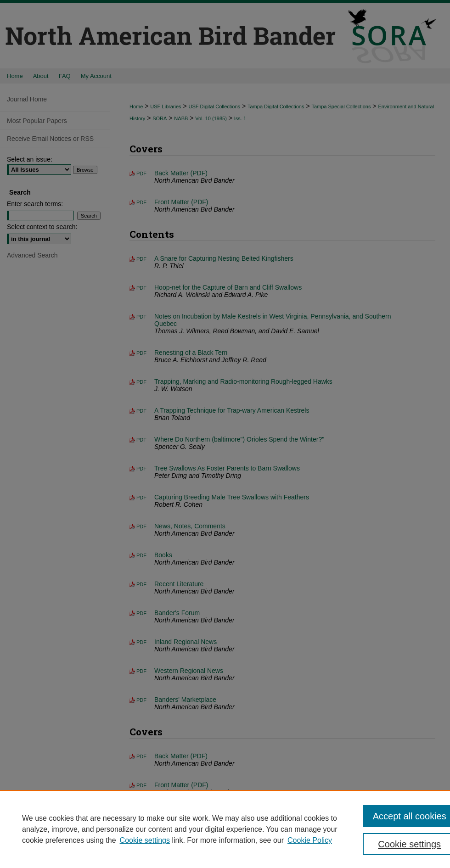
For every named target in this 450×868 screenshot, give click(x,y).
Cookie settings (145, 840)
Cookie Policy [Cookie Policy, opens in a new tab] (310, 840)
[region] (225, 829)
